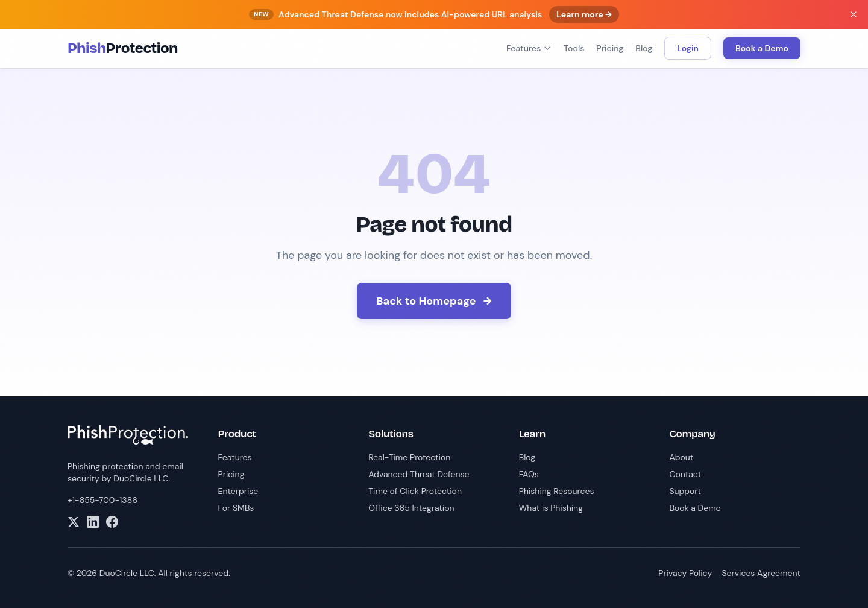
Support (685, 491)
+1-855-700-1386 (102, 500)
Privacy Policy (685, 573)
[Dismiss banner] (854, 14)
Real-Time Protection (409, 457)
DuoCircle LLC (141, 478)
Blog (644, 48)
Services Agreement (761, 573)
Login (688, 48)
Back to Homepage (434, 301)
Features (529, 48)
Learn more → (584, 14)
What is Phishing (551, 508)
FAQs (529, 474)
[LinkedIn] (93, 522)
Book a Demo (762, 48)
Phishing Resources (557, 491)
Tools (574, 48)
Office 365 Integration (411, 508)
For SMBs (236, 508)
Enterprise (238, 491)
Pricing (610, 48)
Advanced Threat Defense (419, 474)
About (681, 457)
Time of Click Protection (415, 491)
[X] (74, 522)
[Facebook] (112, 522)
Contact (685, 474)
